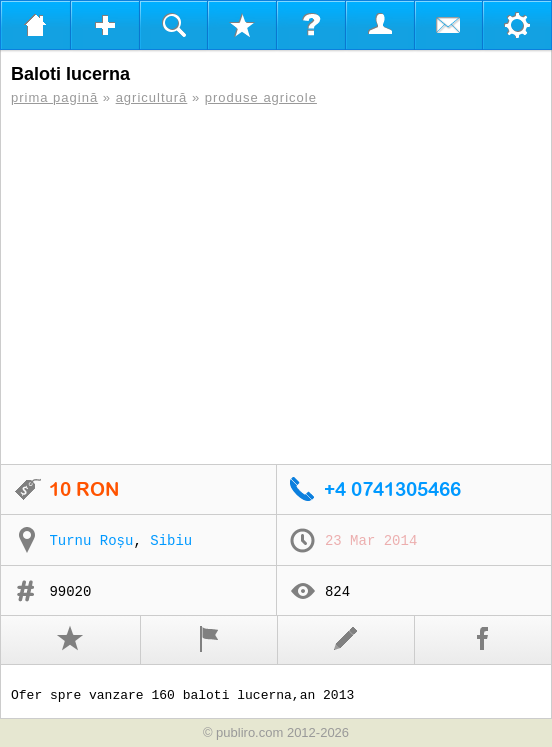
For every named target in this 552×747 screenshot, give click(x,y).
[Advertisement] (276, 285)
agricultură (152, 97)
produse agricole (261, 97)
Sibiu (171, 541)
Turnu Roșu (91, 541)
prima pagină (54, 97)
